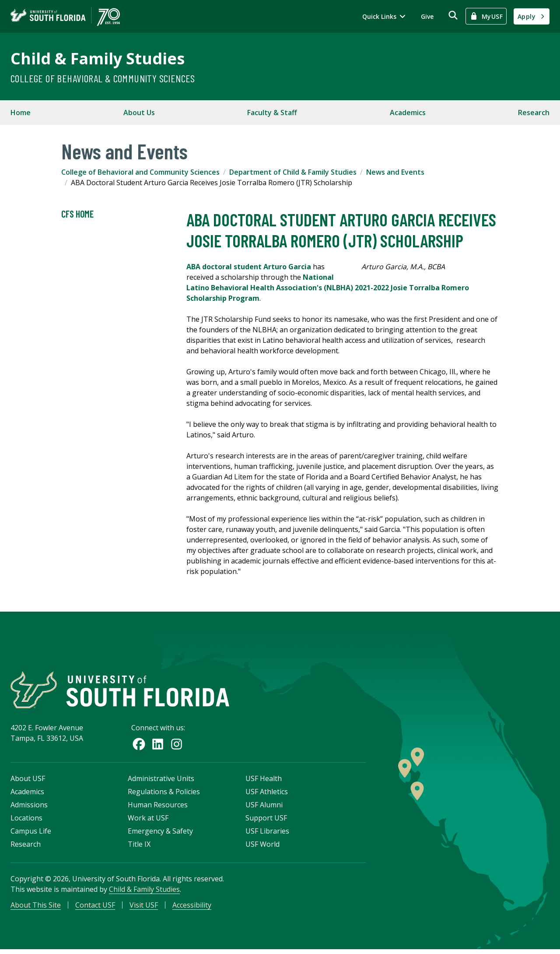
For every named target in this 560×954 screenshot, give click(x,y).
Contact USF (95, 908)
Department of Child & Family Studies (293, 172)
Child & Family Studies (98, 58)
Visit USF (144, 908)
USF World (262, 848)
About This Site (36, 908)
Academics (408, 113)
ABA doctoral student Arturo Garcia (249, 267)
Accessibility (192, 908)
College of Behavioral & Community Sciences (103, 78)
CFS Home (77, 214)
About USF (28, 782)
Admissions (29, 808)
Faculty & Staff (272, 113)
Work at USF (148, 821)
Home (21, 113)
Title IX (139, 848)
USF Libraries (267, 834)
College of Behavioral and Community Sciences (140, 172)
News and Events (395, 172)
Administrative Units (161, 782)
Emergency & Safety (160, 834)
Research (534, 113)
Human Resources (158, 808)
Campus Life (31, 834)
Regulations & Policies (164, 795)
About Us (139, 113)
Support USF (266, 821)
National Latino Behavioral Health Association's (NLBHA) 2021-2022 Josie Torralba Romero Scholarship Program (328, 288)
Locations (26, 821)
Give (427, 16)
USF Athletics (267, 795)
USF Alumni (264, 808)
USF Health (264, 782)
